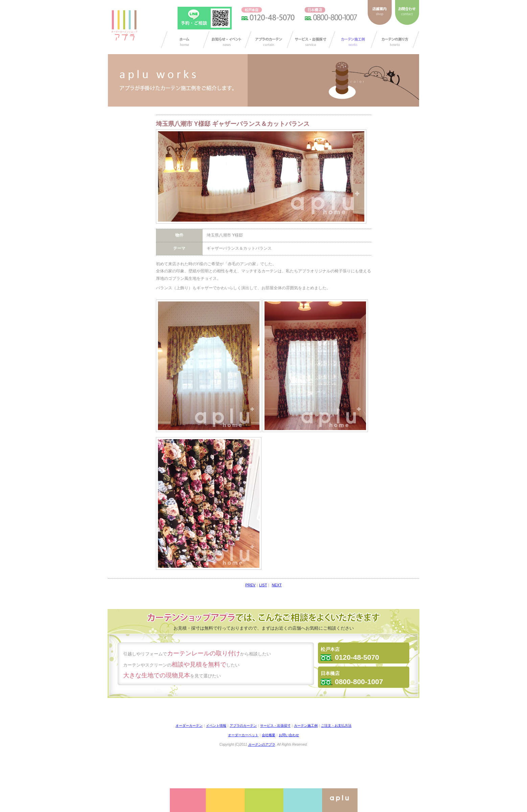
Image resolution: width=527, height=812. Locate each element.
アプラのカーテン (269, 40)
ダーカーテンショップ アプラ (124, 25)
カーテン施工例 (353, 40)
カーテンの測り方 (395, 40)
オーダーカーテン (189, 726)
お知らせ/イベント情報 (227, 40)
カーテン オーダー (185, 40)
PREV (250, 585)
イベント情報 (216, 726)
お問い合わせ (289, 735)
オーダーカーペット (243, 735)
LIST (263, 585)
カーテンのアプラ (261, 745)
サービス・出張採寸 (311, 40)
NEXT (277, 585)
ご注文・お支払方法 (336, 726)
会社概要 (269, 735)
